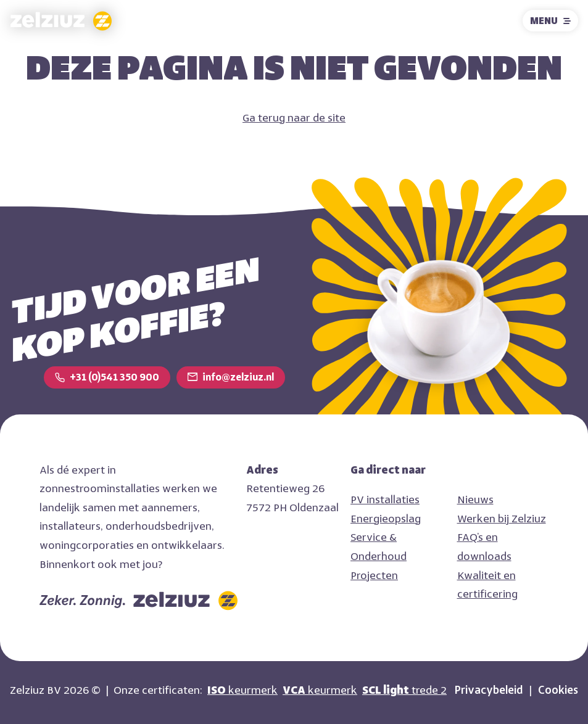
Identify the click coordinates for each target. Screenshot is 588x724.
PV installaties (385, 500)
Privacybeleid (489, 690)
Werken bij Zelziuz (502, 519)
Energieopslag (386, 519)
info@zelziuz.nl (238, 377)
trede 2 (404, 690)
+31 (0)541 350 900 (114, 377)
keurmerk (242, 690)
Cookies (558, 690)
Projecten (374, 575)
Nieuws (475, 500)
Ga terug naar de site (294, 118)
